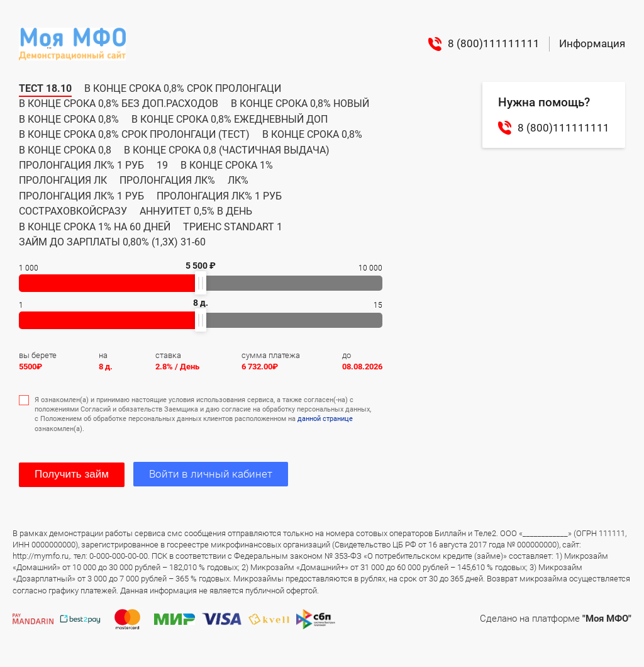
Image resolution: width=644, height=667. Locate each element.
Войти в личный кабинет (211, 474)
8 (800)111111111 (484, 44)
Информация (592, 43)
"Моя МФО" (607, 619)
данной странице (325, 419)
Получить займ (72, 474)
